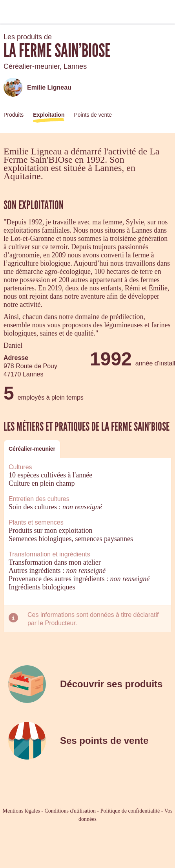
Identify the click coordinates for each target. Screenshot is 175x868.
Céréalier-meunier (32, 449)
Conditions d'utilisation (70, 811)
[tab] (32, 449)
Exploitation (49, 115)
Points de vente (93, 115)
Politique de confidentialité (130, 811)
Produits (14, 115)
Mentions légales (21, 811)
